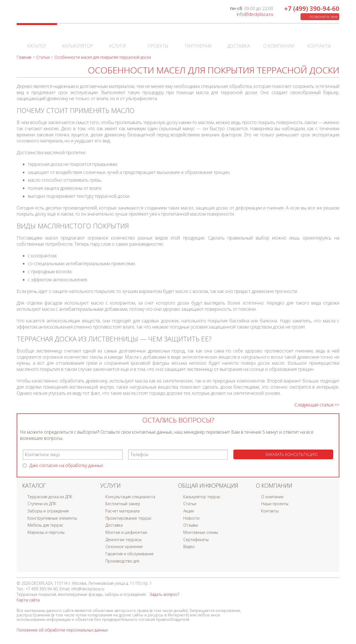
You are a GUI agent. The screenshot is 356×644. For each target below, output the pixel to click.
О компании (279, 39)
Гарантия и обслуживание (129, 554)
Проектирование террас (128, 518)
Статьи (190, 504)
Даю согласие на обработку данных (66, 465)
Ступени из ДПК (42, 504)
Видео (189, 546)
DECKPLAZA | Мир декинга (51, 13)
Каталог (37, 39)
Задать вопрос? (164, 594)
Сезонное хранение (124, 546)
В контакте (297, 585)
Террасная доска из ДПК (50, 497)
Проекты (158, 39)
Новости (191, 518)
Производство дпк (122, 561)
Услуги (118, 39)
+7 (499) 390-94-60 (312, 8)
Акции (189, 511)
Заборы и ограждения (48, 511)
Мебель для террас (45, 525)
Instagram (334, 585)
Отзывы (191, 525)
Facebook (309, 585)
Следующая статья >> (317, 405)
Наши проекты (275, 504)
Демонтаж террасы (123, 540)
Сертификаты (196, 540)
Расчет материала (123, 511)
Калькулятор (77, 39)
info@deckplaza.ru (255, 14)
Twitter (322, 585)
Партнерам (198, 39)
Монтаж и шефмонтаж (126, 532)
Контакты (319, 39)
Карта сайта (28, 600)
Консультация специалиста (130, 497)
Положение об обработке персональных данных (62, 630)
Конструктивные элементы (52, 518)
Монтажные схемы (201, 532)
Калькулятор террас (202, 497)
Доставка (239, 39)
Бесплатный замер (123, 504)
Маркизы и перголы (46, 532)
